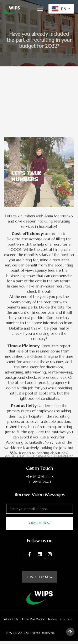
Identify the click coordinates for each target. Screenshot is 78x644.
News (52, 622)
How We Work (33, 622)
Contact (66, 622)
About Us (11, 622)
